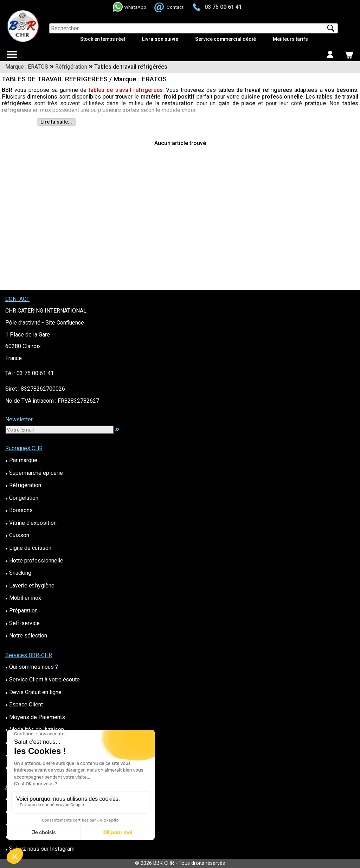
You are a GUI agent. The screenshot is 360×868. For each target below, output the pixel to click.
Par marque (21, 460)
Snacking (18, 573)
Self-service (22, 623)
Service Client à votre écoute (43, 680)
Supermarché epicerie (34, 473)
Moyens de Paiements (35, 717)
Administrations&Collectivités (44, 742)
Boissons (19, 510)
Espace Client (24, 705)
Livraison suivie (160, 39)
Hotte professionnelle (34, 561)
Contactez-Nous (27, 798)
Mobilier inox (23, 598)
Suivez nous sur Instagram (40, 849)
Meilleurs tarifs (290, 39)
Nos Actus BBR (26, 824)
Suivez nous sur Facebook (40, 836)
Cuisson (17, 535)
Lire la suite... (56, 122)
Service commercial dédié (226, 39)
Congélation (22, 498)
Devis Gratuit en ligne (33, 692)
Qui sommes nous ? (32, 667)
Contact (175, 7)
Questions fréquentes (34, 811)
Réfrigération (23, 485)
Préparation (21, 611)
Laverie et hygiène (30, 586)
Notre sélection (26, 636)
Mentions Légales (30, 767)
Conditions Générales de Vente (45, 755)
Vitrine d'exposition (31, 523)
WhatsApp (135, 7)
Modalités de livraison (35, 729)
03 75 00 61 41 (223, 7)
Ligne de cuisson (28, 548)
